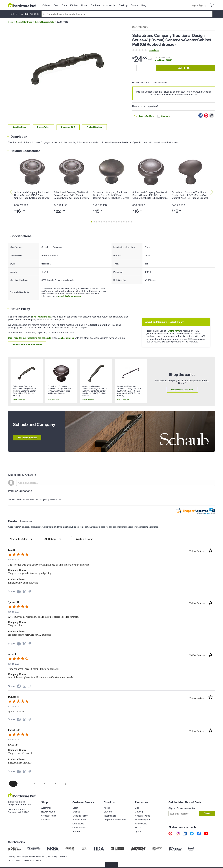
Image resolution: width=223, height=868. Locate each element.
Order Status (79, 828)
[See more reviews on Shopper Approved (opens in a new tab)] (29, 592)
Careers (108, 812)
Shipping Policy (80, 816)
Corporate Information (115, 820)
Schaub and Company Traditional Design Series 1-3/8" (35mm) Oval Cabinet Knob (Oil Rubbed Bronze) (190, 195)
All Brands (46, 808)
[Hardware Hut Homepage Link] (22, 5)
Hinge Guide (141, 824)
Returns (76, 832)
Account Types (142, 816)
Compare (163, 116)
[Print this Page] (212, 115)
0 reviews (154, 50)
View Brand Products (27, 438)
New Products (48, 812)
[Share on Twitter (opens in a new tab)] (24, 592)
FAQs (138, 828)
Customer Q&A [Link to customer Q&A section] (68, 127)
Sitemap (39, 860)
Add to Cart (185, 68)
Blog (137, 808)
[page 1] (13, 784)
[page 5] (55, 784)
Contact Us (78, 824)
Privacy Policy (14, 860)
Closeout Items (49, 816)
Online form (174, 331)
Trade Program (142, 820)
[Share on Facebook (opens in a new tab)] (19, 592)
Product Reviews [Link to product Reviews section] (94, 127)
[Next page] (66, 784)
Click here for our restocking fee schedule (30, 338)
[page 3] (34, 784)
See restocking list (41, 317)
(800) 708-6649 (31, 14)
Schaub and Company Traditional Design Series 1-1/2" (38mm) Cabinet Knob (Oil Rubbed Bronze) (72, 195)
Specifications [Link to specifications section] (19, 127)
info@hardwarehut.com (20, 805)
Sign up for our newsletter (182, 808)
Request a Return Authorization (27, 344)
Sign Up (202, 5)
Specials (45, 820)
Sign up (207, 813)
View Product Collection (182, 390)
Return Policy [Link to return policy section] (43, 127)
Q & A (138, 832)
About (107, 808)
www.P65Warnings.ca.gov (70, 296)
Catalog (139, 812)
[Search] (127, 14)
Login (194, 5)
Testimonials (110, 816)
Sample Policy (79, 820)
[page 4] (45, 784)
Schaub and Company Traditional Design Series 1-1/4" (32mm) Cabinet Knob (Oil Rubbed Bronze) (32, 195)
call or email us (67, 338)
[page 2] (24, 784)
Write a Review (84, 539)
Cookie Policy (28, 860)
